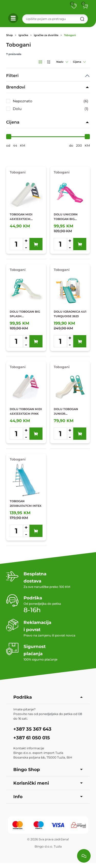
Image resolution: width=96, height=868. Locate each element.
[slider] (9, 137)
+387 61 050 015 (32, 738)
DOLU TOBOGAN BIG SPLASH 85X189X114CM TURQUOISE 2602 (25, 314)
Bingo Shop (48, 770)
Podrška (48, 697)
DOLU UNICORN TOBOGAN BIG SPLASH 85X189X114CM (66, 217)
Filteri (12, 76)
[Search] (55, 19)
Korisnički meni (48, 783)
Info (48, 797)
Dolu (51, 109)
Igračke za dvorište (46, 35)
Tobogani (70, 35)
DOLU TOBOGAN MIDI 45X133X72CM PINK (26, 411)
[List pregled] (49, 62)
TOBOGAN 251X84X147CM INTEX (26, 503)
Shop (9, 35)
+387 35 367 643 (32, 729)
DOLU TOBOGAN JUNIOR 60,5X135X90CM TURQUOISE (66, 412)
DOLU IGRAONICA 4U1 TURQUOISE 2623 (70, 314)
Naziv (62, 62)
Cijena (79, 62)
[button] (85, 6)
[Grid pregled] (40, 62)
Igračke (23, 35)
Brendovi (16, 87)
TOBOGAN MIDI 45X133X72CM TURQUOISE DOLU (23, 217)
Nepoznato (51, 101)
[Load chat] (84, 856)
